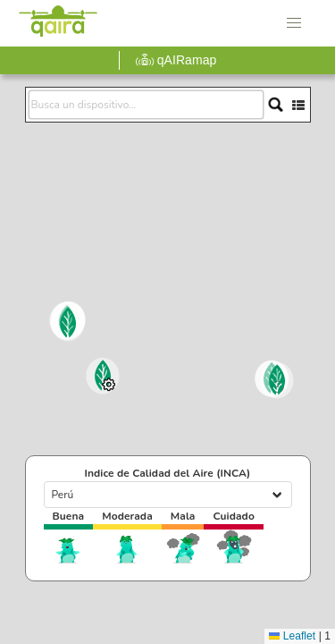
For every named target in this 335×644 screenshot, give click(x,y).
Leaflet (292, 636)
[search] (146, 105)
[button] (294, 23)
